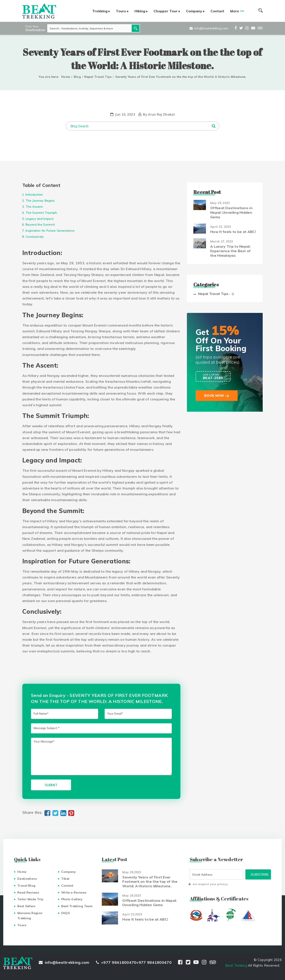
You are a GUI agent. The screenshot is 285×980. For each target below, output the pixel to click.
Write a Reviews (74, 892)
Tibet (65, 879)
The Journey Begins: (40, 201)
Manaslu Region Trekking (30, 916)
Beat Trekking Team (77, 906)
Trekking (100, 11)
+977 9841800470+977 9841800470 (134, 962)
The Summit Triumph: (42, 213)
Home (66, 77)
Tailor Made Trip (30, 899)
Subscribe (260, 874)
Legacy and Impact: (40, 219)
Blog (77, 77)
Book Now (214, 396)
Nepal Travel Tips (98, 77)
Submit (51, 785)
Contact (217, 11)
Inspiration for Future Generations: (50, 231)
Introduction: (35, 194)
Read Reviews (28, 892)
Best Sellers (26, 906)
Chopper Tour (166, 11)
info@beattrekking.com (209, 28)
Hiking (140, 11)
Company (194, 11)
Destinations (27, 879)
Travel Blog (26, 886)
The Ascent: (34, 207)
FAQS (66, 913)
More (235, 11)
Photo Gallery (72, 899)
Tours (121, 11)
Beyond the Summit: (40, 225)
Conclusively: (35, 237)
